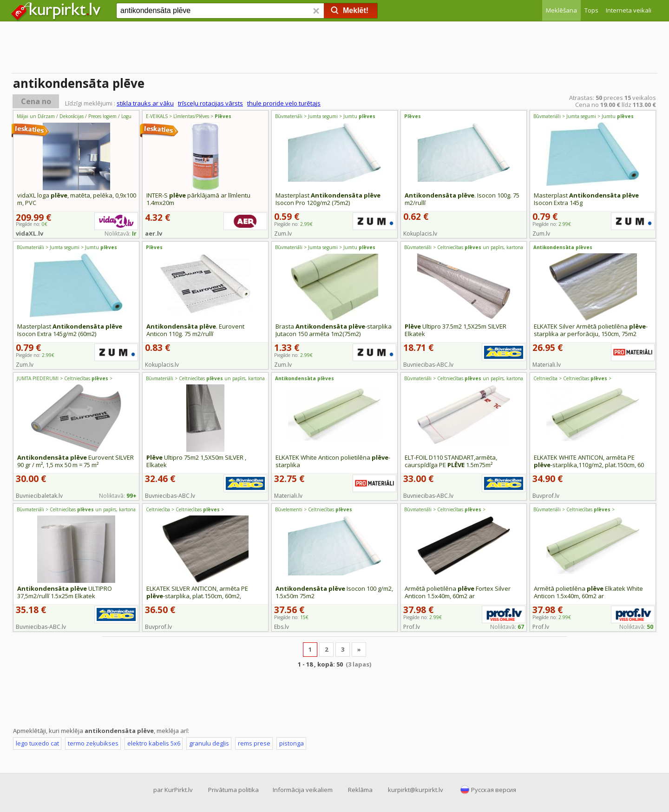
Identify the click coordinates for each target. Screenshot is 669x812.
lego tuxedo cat (37, 743)
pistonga (292, 743)
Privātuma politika (233, 790)
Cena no (36, 101)
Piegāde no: (293, 224)
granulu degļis (209, 743)
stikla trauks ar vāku (145, 103)
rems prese (254, 743)
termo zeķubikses (93, 743)
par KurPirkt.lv (173, 790)
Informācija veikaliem (303, 790)
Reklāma (360, 790)
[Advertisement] (334, 49)
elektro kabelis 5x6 (154, 743)
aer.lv (154, 233)
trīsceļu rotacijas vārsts (210, 103)
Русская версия (494, 790)
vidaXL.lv (30, 233)
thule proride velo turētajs (284, 103)
